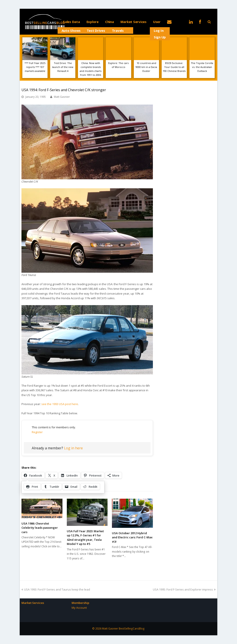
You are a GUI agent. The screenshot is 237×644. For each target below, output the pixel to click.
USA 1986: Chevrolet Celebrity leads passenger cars (40, 528)
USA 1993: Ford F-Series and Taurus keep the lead (56, 589)
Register (37, 432)
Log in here (73, 448)
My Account (79, 608)
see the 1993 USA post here (60, 404)
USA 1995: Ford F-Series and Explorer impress (184, 589)
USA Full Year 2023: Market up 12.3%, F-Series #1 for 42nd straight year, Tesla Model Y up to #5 (85, 538)
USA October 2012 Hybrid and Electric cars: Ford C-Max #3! (132, 537)
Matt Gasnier (62, 97)
